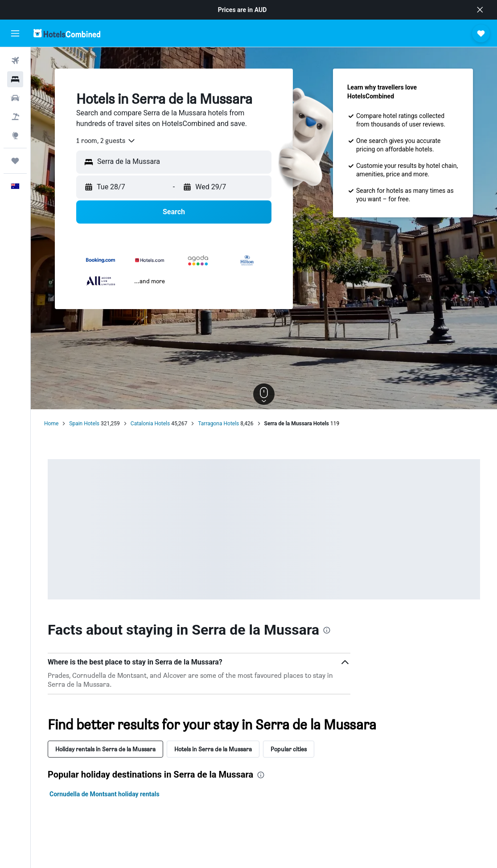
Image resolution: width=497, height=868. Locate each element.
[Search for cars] (15, 98)
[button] (480, 10)
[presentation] (327, 630)
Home (51, 424)
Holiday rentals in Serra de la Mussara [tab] (105, 749)
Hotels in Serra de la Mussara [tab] (213, 749)
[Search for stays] (15, 79)
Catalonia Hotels (150, 424)
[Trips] (15, 161)
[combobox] (106, 141)
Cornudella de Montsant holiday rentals (105, 794)
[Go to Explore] (15, 135)
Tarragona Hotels (218, 424)
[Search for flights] (15, 61)
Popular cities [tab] (289, 749)
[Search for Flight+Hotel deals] (15, 117)
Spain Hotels (84, 424)
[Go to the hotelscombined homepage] (67, 33)
